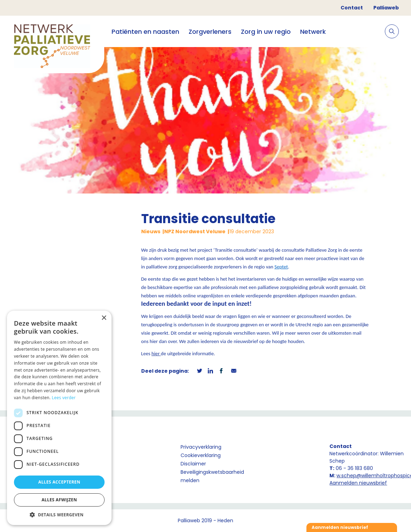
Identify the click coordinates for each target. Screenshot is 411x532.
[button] (59, 515)
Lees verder (64, 398)
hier (156, 354)
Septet (281, 267)
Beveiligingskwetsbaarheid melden (212, 476)
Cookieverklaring (201, 455)
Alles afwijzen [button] (59, 500)
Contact (352, 8)
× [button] (104, 318)
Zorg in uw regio (266, 32)
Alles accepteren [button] (59, 482)
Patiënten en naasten (145, 32)
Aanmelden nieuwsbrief (358, 483)
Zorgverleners (210, 32)
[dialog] (59, 418)
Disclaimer (193, 464)
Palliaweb (386, 8)
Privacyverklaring (201, 447)
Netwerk (313, 32)
